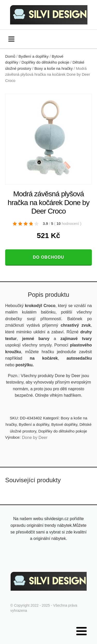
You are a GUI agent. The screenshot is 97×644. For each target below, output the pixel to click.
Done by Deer (35, 438)
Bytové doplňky (64, 424)
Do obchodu (48, 257)
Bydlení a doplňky (34, 56)
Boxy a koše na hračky (54, 69)
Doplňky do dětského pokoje (45, 62)
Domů (10, 56)
